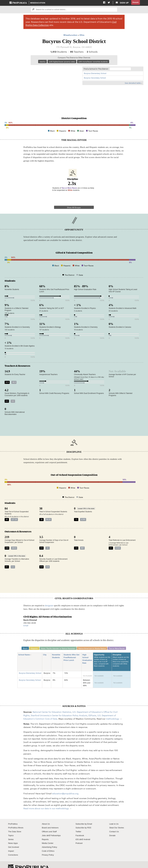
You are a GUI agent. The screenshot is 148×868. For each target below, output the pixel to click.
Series (11, 832)
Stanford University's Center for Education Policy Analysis (59, 708)
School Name (25, 647)
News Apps (13, 836)
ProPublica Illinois (16, 820)
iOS (77, 832)
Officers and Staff (50, 824)
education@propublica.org (65, 786)
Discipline (121, 654)
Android (87, 832)
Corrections (14, 847)
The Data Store (15, 824)
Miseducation (38, 3)
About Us (46, 816)
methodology (113, 711)
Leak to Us (114, 816)
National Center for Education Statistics (52, 705)
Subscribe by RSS (84, 820)
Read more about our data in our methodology (46, 801)
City (46, 647)
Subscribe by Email (85, 816)
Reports (45, 832)
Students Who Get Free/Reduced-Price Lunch (71, 650)
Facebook (80, 828)
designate (49, 598)
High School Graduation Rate (87, 652)
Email (26, 618)
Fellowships (57, 828)
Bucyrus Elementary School (95, 74)
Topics (11, 828)
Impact (11, 844)
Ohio (82, 35)
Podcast (79, 836)
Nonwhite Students (57, 649)
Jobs (44, 828)
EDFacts (92, 708)
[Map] (42, 87)
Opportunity (102, 654)
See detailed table (133, 84)
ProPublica (13, 816)
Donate (135, 3)
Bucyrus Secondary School (95, 79)
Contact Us (114, 824)
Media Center (48, 836)
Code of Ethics (49, 844)
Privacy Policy (48, 847)
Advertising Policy (50, 840)
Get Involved (14, 840)
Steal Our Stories (117, 820)
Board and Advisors (51, 820)
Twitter (79, 824)
